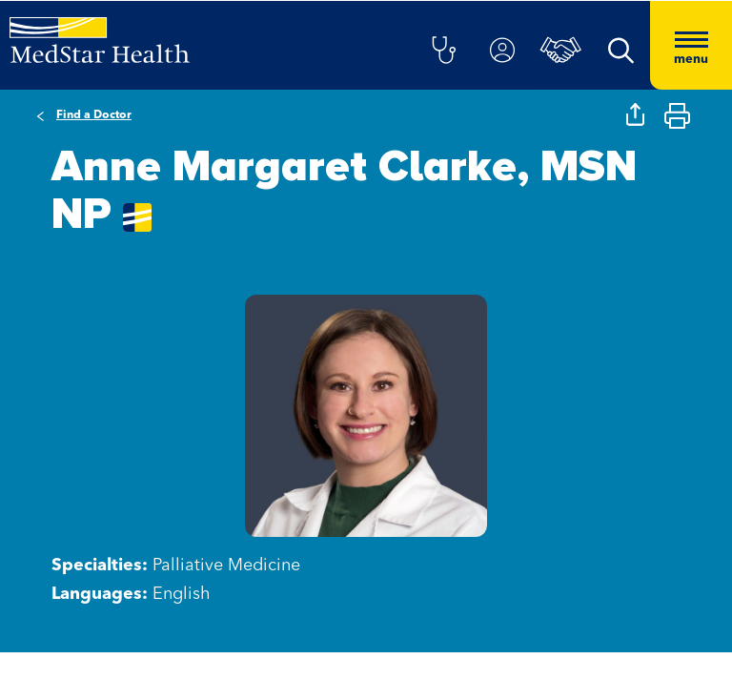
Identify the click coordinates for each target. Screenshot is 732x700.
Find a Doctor (94, 115)
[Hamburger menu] (691, 45)
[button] (443, 51)
